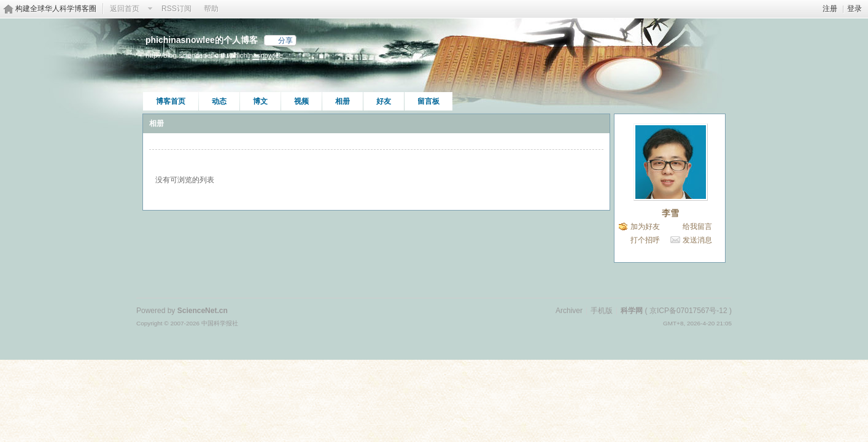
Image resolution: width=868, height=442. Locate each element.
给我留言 (697, 227)
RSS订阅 (176, 9)
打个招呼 (645, 240)
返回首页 (125, 9)
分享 (285, 41)
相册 (343, 101)
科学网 (632, 311)
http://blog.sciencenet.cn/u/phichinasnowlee (214, 55)
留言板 (428, 101)
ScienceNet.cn (203, 311)
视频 (301, 101)
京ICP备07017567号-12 (688, 311)
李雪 (670, 213)
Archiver (569, 311)
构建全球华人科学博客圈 (56, 9)
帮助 (211, 9)
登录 (854, 9)
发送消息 (697, 240)
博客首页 (171, 101)
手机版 (602, 311)
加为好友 (645, 227)
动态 (219, 101)
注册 (830, 9)
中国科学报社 (220, 323)
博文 (260, 101)
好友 (384, 101)
